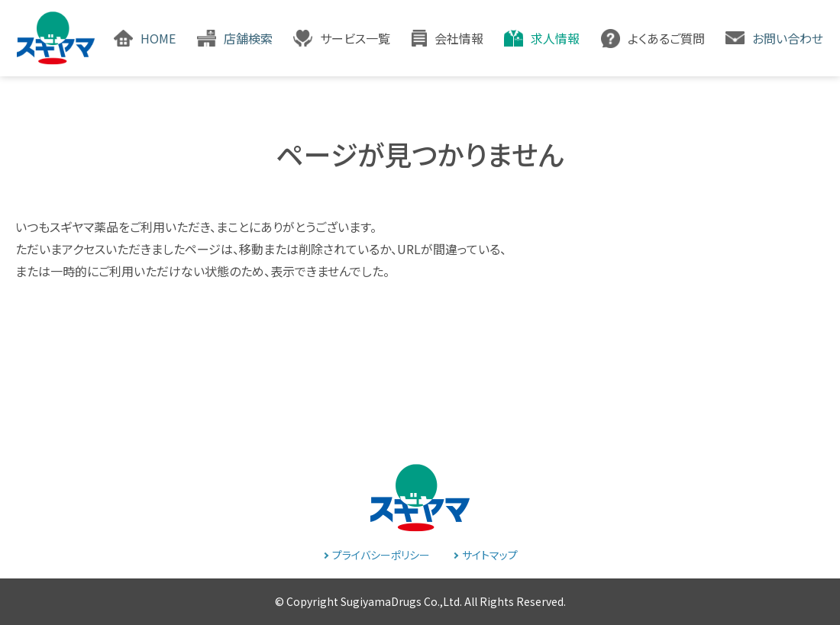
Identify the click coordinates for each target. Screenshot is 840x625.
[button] (342, 38)
